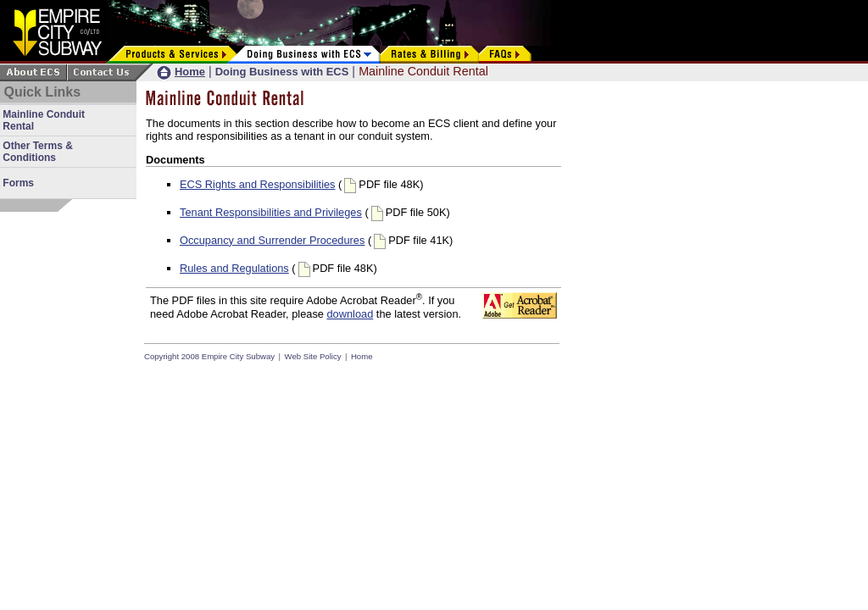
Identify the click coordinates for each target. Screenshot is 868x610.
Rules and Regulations (234, 268)
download (350, 314)
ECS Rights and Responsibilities (258, 184)
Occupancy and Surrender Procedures (272, 240)
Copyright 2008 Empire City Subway (209, 356)
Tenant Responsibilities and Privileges (271, 212)
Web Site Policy (313, 356)
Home (362, 356)
